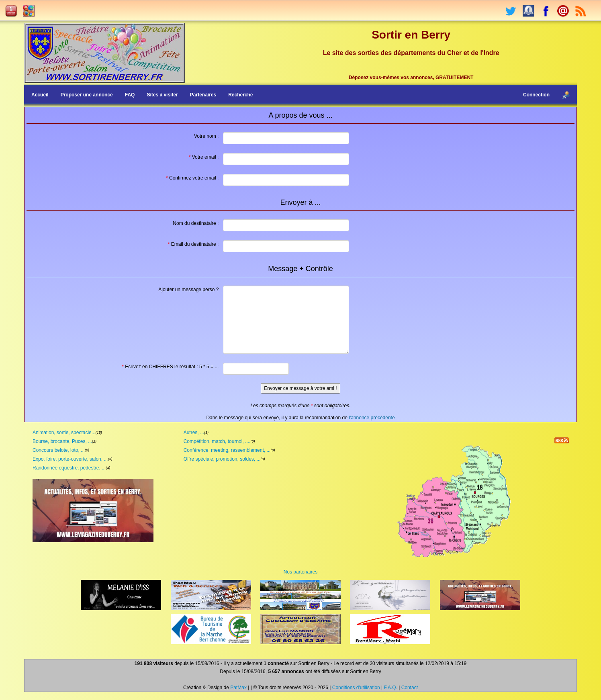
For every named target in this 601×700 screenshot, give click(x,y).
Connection (536, 95)
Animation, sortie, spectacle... (64, 433)
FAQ (130, 95)
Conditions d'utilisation (356, 688)
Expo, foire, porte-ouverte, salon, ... (70, 459)
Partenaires (203, 95)
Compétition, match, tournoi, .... (217, 441)
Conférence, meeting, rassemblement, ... (227, 450)
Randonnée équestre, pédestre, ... (69, 468)
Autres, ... (194, 433)
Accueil (40, 95)
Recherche (240, 95)
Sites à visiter (162, 95)
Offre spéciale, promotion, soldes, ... (222, 459)
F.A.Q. (391, 688)
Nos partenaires (301, 572)
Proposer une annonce (87, 95)
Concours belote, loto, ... (59, 450)
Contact (410, 688)
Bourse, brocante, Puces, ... (62, 441)
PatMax (238, 688)
